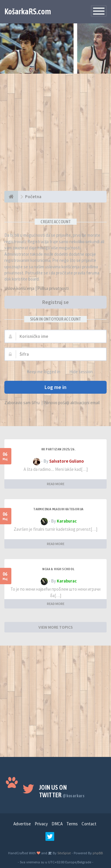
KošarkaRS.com (28, 11)
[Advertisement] (55, 135)
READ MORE (56, 484)
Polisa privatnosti (53, 288)
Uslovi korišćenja (19, 288)
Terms (72, 824)
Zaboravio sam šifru (22, 403)
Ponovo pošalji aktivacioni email (72, 403)
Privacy (41, 824)
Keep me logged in (40, 372)
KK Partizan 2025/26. (58, 449)
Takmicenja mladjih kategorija (58, 509)
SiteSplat (64, 853)
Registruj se (55, 302)
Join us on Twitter (62, 791)
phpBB (98, 853)
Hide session (78, 372)
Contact (89, 824)
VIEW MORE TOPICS (56, 627)
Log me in (55, 387)
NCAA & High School (58, 569)
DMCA (57, 824)
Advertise (22, 824)
